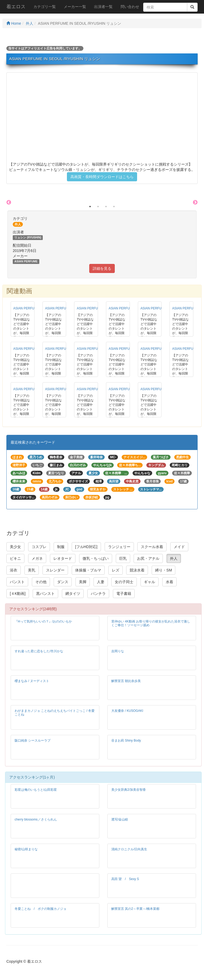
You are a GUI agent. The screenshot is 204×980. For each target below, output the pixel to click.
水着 (169, 582)
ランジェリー (119, 547)
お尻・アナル (148, 558)
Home (14, 23)
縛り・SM (163, 570)
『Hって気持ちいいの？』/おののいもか (43, 621)
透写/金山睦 (120, 819)
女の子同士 (124, 582)
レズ (116, 570)
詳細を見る (102, 268)
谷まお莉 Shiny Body (126, 741)
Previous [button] (9, 203)
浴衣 (14, 570)
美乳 (32, 570)
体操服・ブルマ (88, 570)
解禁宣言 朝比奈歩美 (126, 681)
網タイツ (73, 594)
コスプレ (39, 547)
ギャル (150, 582)
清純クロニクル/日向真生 (129, 849)
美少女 (15, 547)
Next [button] (195, 203)
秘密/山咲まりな (26, 849)
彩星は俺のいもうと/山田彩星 (36, 790)
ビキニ (15, 558)
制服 (61, 547)
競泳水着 (137, 570)
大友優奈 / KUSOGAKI (127, 711)
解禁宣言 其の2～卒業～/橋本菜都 (135, 909)
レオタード (63, 558)
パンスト (17, 582)
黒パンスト (45, 594)
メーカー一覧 (75, 7)
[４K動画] (18, 594)
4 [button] (114, 207)
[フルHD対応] (86, 547)
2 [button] (98, 207)
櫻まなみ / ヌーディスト (32, 681)
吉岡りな (118, 651)
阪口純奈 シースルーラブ (33, 741)
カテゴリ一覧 (45, 7)
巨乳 (123, 558)
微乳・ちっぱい (96, 558)
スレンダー (55, 570)
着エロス (16, 7)
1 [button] (90, 207)
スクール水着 (152, 547)
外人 (29, 23)
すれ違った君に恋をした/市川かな (39, 651)
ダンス (63, 582)
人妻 (101, 582)
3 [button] (106, 207)
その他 (41, 582)
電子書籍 (124, 594)
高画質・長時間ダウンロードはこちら (102, 177)
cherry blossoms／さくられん (36, 819)
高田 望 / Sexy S (125, 879)
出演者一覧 (103, 7)
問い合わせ (130, 7)
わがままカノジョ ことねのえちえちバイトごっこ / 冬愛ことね (55, 712)
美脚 (83, 582)
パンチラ (98, 594)
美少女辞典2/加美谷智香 (129, 790)
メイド (179, 547)
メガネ (37, 558)
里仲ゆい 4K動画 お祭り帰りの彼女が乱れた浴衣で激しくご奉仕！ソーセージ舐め (151, 623)
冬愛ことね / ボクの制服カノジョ (41, 909)
